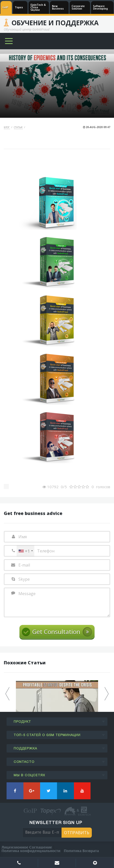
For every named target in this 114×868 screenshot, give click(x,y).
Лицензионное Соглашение (27, 847)
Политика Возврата (81, 851)
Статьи (18, 127)
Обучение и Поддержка (55, 23)
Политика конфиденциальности (31, 851)
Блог (7, 127)
